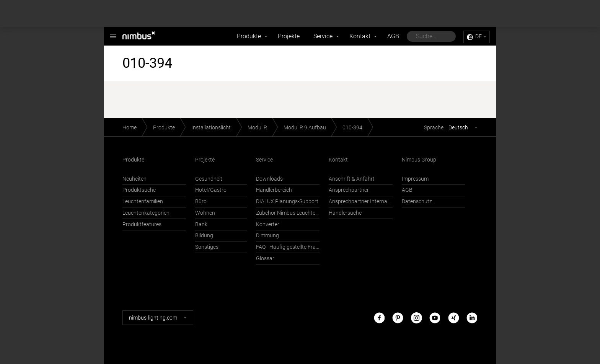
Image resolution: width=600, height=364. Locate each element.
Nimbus (113, 32)
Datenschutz (417, 202)
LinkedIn (472, 317)
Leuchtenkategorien (146, 213)
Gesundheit (209, 179)
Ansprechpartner (349, 190)
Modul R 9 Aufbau (305, 128)
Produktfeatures (142, 224)
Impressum (415, 179)
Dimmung (267, 236)
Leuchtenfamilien (143, 202)
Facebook (379, 317)
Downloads (269, 179)
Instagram (416, 317)
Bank (201, 224)
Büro (201, 202)
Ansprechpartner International (360, 202)
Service (323, 36)
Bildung (204, 236)
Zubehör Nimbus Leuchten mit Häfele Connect (288, 213)
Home (130, 128)
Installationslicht (211, 128)
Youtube (435, 317)
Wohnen (205, 213)
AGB (393, 36)
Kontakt (360, 36)
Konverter (268, 224)
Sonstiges (207, 247)
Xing (453, 317)
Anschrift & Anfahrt (352, 179)
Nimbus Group (419, 160)
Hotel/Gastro (211, 190)
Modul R (257, 128)
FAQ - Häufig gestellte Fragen (288, 247)
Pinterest (398, 317)
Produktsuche (139, 190)
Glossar (265, 259)
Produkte (249, 36)
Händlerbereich (274, 190)
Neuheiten (135, 179)
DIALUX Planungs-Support (287, 202)
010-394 (352, 128)
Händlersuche (345, 213)
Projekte (289, 36)
